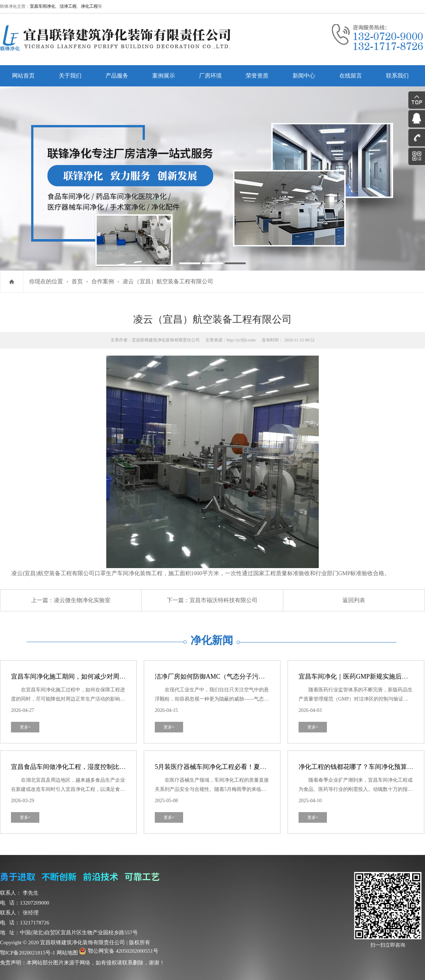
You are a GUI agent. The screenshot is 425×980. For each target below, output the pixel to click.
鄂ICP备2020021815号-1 (28, 953)
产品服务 (117, 76)
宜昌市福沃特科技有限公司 (223, 600)
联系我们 (397, 76)
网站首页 (23, 76)
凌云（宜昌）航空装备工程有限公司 (168, 281)
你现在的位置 (46, 281)
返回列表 (354, 600)
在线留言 (351, 76)
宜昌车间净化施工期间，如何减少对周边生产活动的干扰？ (94, 676)
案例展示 (164, 76)
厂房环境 (210, 76)
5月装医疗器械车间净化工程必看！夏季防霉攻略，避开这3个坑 (244, 767)
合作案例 (103, 281)
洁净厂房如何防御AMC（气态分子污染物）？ (219, 676)
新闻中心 (304, 76)
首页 (77, 281)
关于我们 (70, 76)
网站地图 (67, 953)
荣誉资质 (257, 76)
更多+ (25, 727)
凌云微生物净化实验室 (82, 600)
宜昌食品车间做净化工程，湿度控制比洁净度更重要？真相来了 (100, 767)
